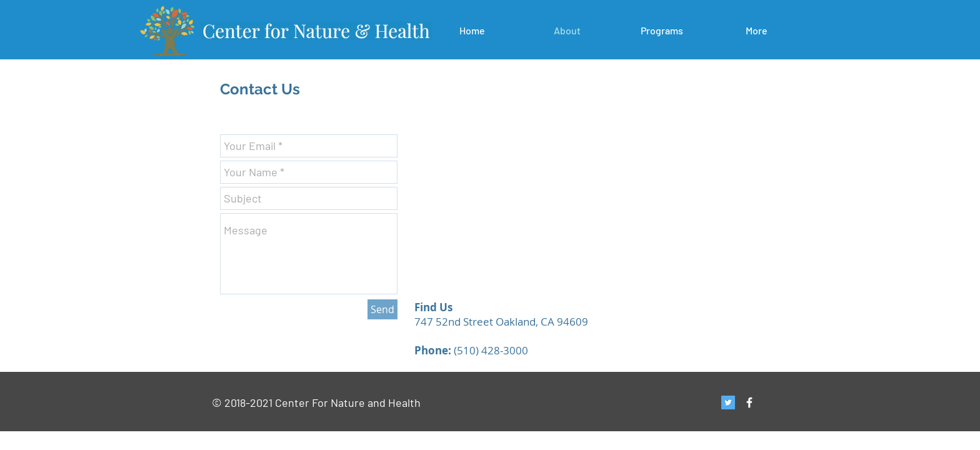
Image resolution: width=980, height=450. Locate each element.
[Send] (382, 309)
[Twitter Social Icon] (728, 402)
